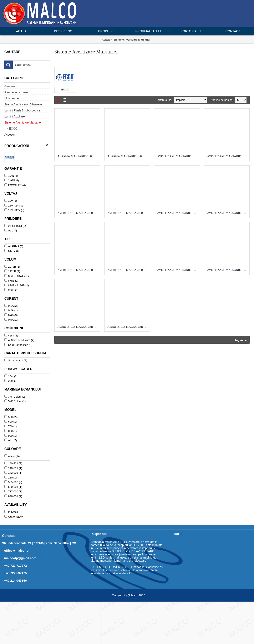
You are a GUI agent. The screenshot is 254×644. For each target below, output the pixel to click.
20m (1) (11, 381)
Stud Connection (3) (18, 345)
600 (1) (11, 422)
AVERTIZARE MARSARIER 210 (178, 213)
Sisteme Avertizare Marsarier (132, 40)
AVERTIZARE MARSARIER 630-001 (228, 213)
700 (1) (11, 426)
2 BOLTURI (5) (15, 226)
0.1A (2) (11, 306)
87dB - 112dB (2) (17, 285)
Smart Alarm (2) (16, 360)
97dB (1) (11, 290)
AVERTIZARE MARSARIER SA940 (128, 327)
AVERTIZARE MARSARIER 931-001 (228, 270)
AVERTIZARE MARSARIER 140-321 (178, 156)
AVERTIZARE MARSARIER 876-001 (128, 270)
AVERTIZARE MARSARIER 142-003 (128, 213)
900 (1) (11, 436)
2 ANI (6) (12, 180)
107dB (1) (12, 267)
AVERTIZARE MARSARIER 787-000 (78, 270)
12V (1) (11, 201)
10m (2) (11, 376)
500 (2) (11, 417)
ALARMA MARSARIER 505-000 (78, 156)
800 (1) (11, 431)
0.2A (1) (11, 310)
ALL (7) (11, 230)
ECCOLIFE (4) (15, 185)
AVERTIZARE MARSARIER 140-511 (78, 213)
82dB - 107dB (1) (17, 276)
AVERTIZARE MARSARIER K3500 (78, 327)
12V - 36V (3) (14, 210)
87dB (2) (11, 281)
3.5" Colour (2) (15, 397)
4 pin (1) (11, 335)
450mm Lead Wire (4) (19, 340)
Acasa (106, 40)
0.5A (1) (11, 320)
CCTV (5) (12, 251)
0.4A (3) (11, 315)
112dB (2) (12, 271)
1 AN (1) (11, 176)
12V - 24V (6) (14, 205)
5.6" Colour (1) (15, 401)
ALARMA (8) (14, 246)
